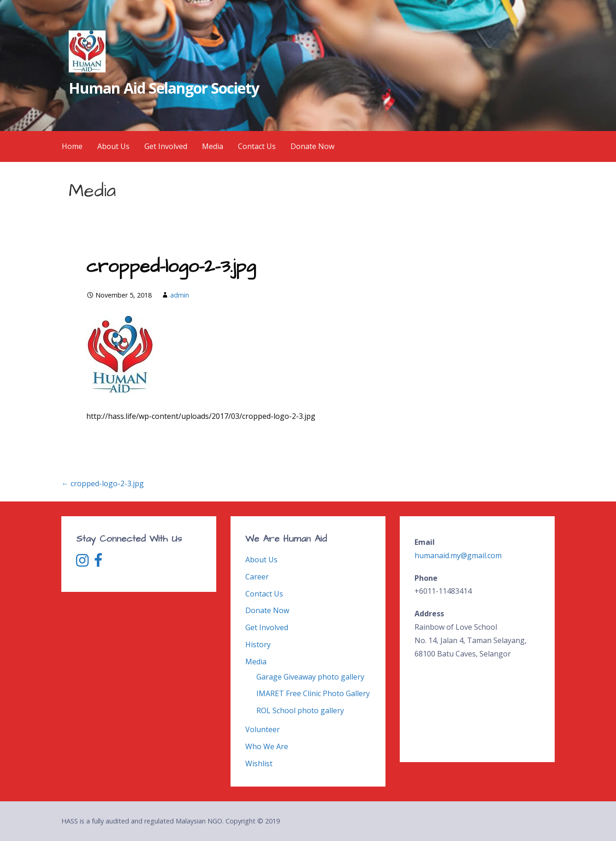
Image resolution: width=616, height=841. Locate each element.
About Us (113, 146)
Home (72, 146)
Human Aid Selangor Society (164, 88)
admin (180, 295)
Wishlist (259, 763)
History (258, 644)
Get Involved (166, 146)
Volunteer (263, 729)
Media (213, 146)
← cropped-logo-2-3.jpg (103, 483)
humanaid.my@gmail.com (458, 555)
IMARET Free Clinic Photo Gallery (313, 693)
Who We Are (267, 746)
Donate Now (312, 146)
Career (257, 577)
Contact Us (257, 146)
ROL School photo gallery (300, 710)
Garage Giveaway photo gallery (310, 677)
